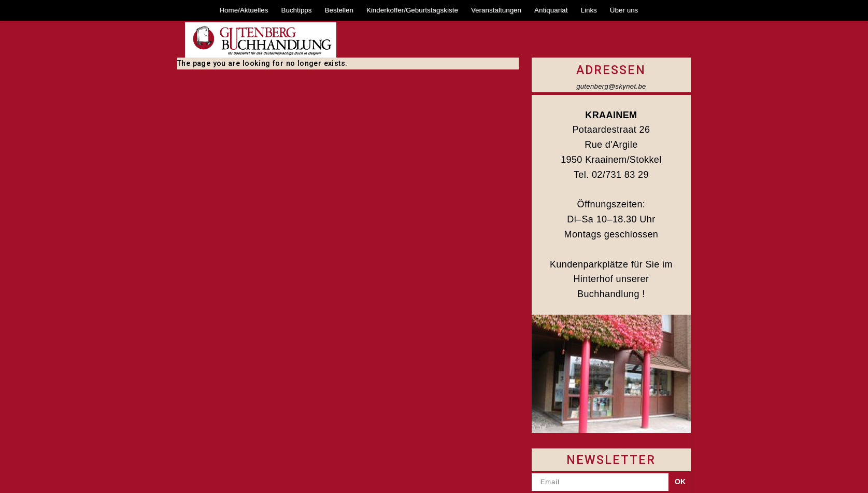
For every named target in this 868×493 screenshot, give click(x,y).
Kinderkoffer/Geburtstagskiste (412, 10)
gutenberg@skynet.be (611, 86)
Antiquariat (551, 10)
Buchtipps (297, 10)
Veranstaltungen (496, 10)
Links (588, 10)
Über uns (624, 10)
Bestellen (339, 10)
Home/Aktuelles (244, 10)
